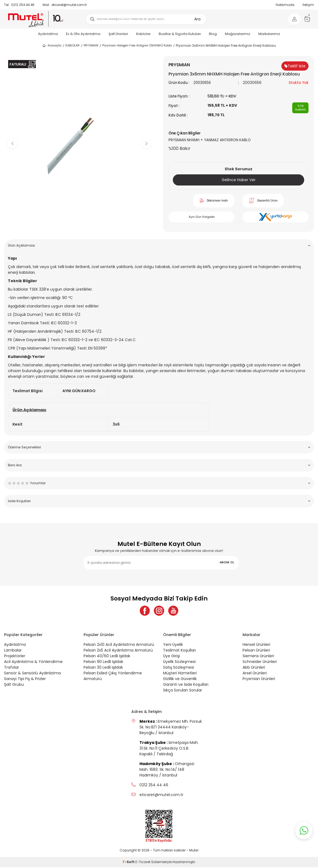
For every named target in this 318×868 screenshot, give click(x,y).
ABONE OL (227, 562)
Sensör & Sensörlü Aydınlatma (32, 674)
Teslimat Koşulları (179, 651)
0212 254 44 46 (19, 5)
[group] (79, 139)
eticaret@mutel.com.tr (65, 5)
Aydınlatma (48, 34)
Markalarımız (269, 34)
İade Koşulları (159, 501)
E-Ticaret (143, 863)
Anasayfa (52, 46)
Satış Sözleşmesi (179, 668)
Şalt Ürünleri (118, 34)
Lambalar (13, 651)
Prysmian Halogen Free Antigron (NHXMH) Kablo (137, 45)
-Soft (129, 863)
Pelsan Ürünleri (256, 651)
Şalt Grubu (14, 685)
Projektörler (15, 657)
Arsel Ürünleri (255, 674)
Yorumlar (159, 483)
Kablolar (143, 34)
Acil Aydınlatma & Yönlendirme (33, 662)
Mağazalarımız (238, 34)
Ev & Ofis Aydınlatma (83, 34)
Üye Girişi (171, 657)
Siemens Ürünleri (258, 657)
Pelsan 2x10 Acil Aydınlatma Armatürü (119, 645)
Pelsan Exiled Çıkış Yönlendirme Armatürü (113, 677)
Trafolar (12, 668)
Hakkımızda (285, 5)
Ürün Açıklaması (159, 245)
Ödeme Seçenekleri (159, 447)
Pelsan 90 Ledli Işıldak (103, 662)
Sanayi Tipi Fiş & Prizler (25, 680)
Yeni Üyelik (173, 645)
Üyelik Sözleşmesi (179, 662)
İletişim (308, 5)
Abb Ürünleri (254, 668)
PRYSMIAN (91, 45)
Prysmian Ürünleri (259, 680)
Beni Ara (159, 465)
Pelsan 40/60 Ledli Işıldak (107, 657)
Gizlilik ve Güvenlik (180, 680)
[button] (80, 227)
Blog (213, 34)
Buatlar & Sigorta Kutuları (180, 34)
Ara (197, 19)
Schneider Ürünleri (260, 662)
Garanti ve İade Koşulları (186, 685)
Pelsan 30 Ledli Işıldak (103, 668)
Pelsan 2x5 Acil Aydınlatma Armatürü (118, 651)
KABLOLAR (72, 45)
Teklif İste (295, 66)
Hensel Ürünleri (256, 645)
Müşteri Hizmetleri (180, 674)
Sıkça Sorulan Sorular (183, 691)
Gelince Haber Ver (239, 180)
